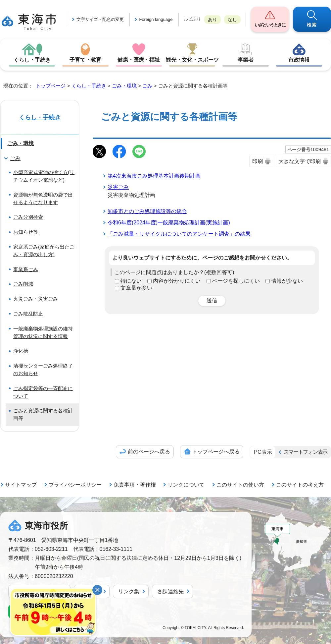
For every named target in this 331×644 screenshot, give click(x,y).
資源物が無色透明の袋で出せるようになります (43, 199)
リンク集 (129, 591)
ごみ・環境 (124, 86)
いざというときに (270, 25)
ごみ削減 (23, 284)
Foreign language (156, 19)
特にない (131, 281)
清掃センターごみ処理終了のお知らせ (43, 370)
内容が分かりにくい (177, 281)
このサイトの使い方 (240, 485)
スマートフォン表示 (306, 452)
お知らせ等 (26, 232)
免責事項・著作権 (135, 485)
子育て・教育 (85, 60)
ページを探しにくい (236, 281)
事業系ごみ (26, 269)
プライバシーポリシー (75, 485)
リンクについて (186, 485)
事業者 (246, 60)
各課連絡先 (170, 591)
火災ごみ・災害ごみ (36, 299)
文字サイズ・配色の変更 (100, 19)
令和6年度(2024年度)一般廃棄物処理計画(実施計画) (169, 223)
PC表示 (263, 452)
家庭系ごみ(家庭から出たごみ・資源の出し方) (44, 251)
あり (213, 20)
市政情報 (299, 60)
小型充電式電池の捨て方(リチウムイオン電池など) (44, 176)
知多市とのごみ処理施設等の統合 (147, 211)
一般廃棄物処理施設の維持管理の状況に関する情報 (43, 332)
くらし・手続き (32, 60)
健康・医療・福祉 (139, 60)
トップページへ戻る (216, 452)
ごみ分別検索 (28, 217)
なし (232, 20)
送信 (212, 300)
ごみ (147, 86)
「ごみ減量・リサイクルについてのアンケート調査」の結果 (179, 234)
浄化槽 (21, 351)
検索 (312, 25)
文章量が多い (136, 288)
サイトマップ (21, 485)
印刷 (258, 161)
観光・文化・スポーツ (192, 60)
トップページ (51, 86)
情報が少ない (287, 281)
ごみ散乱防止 (28, 314)
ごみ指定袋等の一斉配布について (43, 392)
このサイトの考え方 (300, 485)
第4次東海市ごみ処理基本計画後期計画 (154, 176)
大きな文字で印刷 (300, 161)
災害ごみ (118, 187)
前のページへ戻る (149, 452)
